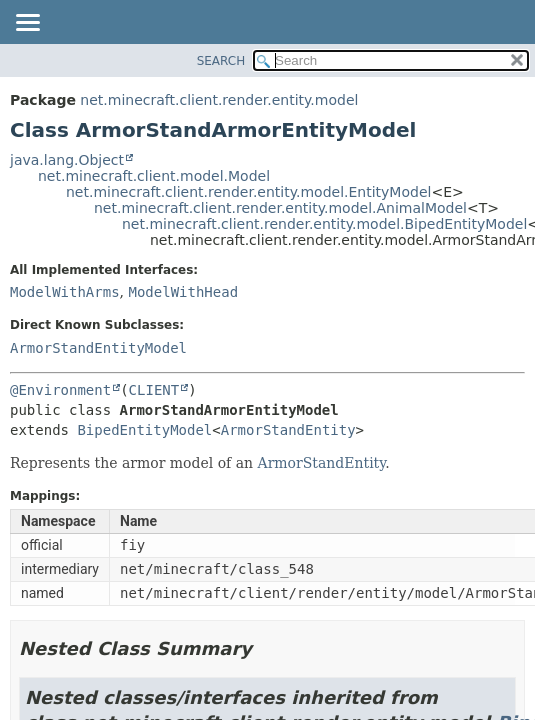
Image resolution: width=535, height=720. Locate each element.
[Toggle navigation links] (27, 24)
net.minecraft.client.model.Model (154, 176)
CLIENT (154, 390)
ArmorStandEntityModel (98, 348)
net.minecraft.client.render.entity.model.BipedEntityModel (324, 224)
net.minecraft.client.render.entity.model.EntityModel (248, 192)
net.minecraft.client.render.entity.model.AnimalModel (280, 208)
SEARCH (221, 61)
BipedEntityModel (144, 430)
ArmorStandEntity (288, 430)
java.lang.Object (67, 160)
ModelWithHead (183, 292)
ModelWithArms (65, 292)
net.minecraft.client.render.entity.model (219, 100)
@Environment (60, 390)
